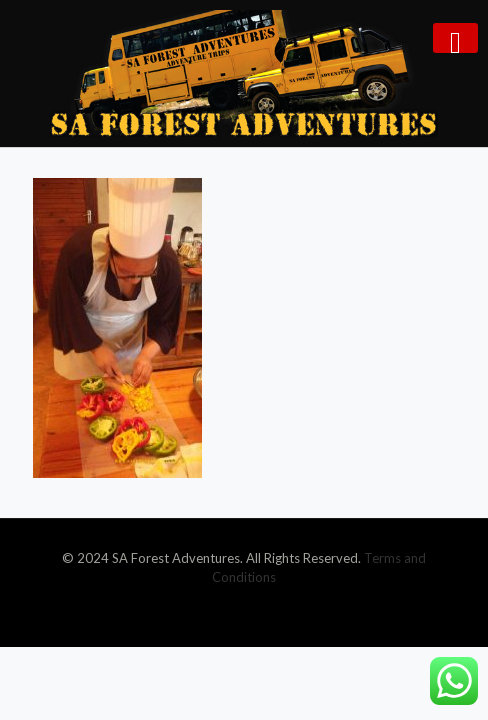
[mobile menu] (455, 38)
